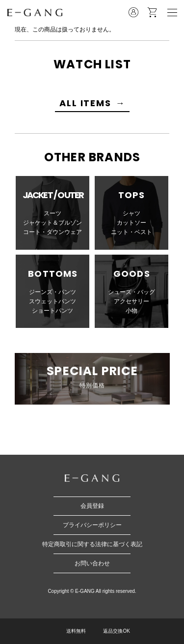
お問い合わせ (92, 563)
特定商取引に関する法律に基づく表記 (92, 544)
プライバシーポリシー (92, 525)
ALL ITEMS (85, 103)
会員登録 (92, 506)
